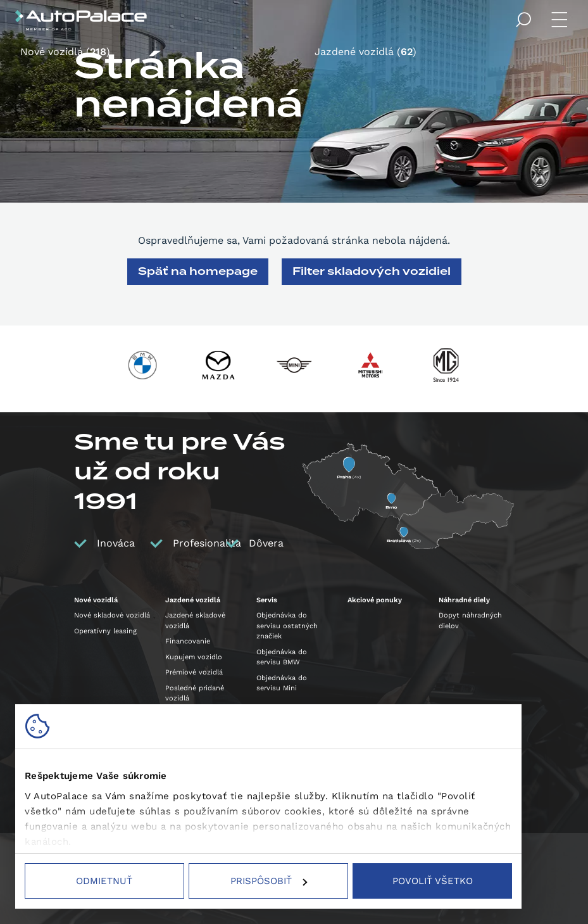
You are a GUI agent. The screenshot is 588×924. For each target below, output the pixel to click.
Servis (267, 600)
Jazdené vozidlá (193, 600)
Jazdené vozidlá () (366, 52)
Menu (562, 20)
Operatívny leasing (105, 631)
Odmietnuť (104, 881)
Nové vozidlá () (65, 52)
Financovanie (188, 641)
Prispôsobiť (269, 881)
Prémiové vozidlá (194, 672)
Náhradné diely (464, 600)
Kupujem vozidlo (194, 657)
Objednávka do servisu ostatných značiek (287, 626)
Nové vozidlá (96, 600)
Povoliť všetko (433, 881)
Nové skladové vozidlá (112, 615)
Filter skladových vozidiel (372, 271)
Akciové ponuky (375, 600)
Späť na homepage (198, 271)
